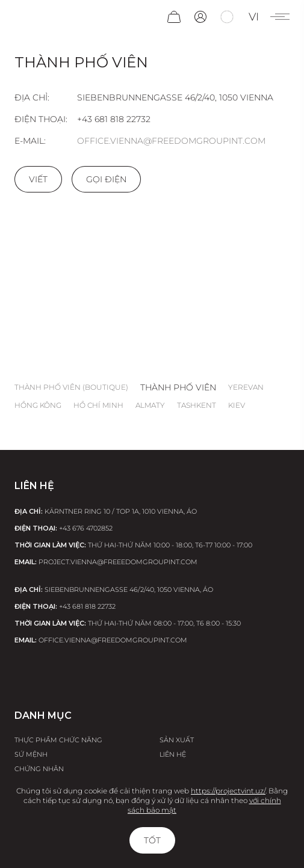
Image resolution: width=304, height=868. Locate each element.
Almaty (150, 405)
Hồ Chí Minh (98, 405)
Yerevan (246, 387)
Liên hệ (173, 754)
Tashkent (197, 405)
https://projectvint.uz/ (228, 791)
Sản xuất (177, 740)
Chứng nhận (39, 769)
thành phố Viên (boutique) (71, 387)
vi (254, 17)
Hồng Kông (38, 405)
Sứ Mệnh (31, 754)
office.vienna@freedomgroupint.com (171, 141)
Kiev (237, 405)
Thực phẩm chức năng (58, 740)
